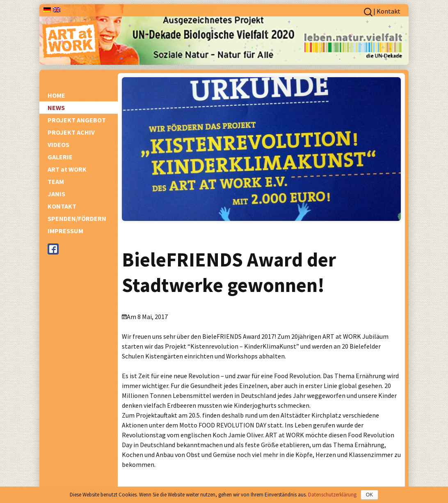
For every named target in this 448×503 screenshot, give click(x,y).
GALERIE (60, 157)
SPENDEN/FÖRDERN (77, 218)
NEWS (56, 108)
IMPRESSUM (65, 231)
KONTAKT (62, 206)
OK (369, 495)
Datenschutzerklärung (332, 495)
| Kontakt (387, 11)
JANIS (56, 194)
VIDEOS (58, 145)
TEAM (56, 181)
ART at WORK (67, 169)
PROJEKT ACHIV (71, 132)
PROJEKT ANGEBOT (77, 120)
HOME (56, 95)
